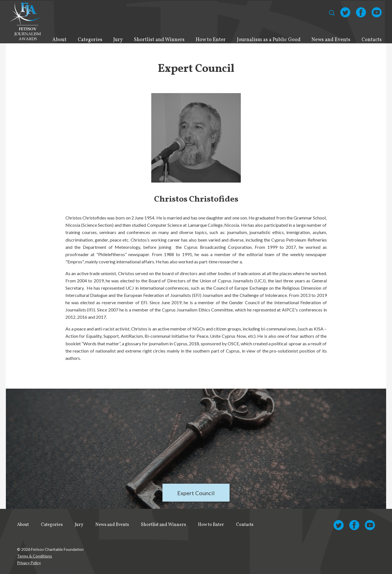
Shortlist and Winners (159, 40)
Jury (118, 40)
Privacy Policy (29, 563)
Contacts (372, 40)
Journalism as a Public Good (269, 40)
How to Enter (211, 40)
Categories (90, 40)
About (59, 40)
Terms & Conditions (35, 556)
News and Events (331, 40)
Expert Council (196, 493)
